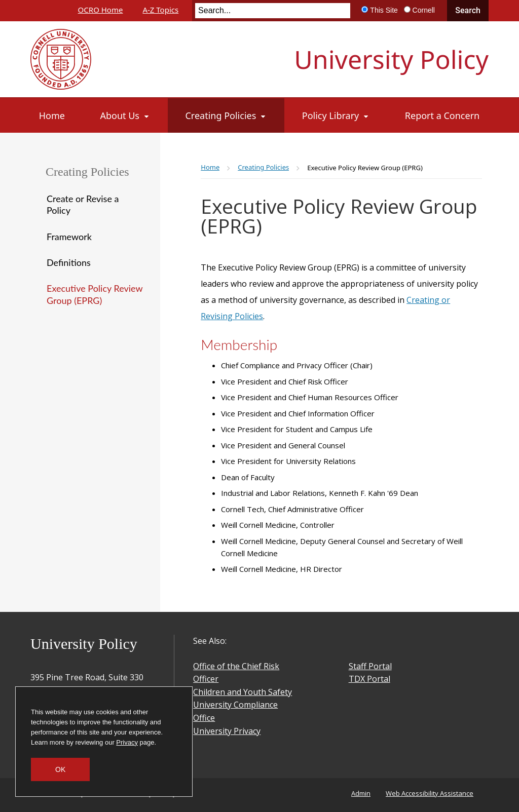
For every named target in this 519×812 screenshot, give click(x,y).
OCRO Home (101, 10)
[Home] (52, 115)
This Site (384, 10)
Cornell (424, 10)
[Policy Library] (336, 115)
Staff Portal (370, 666)
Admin (361, 793)
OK (60, 769)
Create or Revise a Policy (83, 204)
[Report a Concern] (442, 115)
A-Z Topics (160, 10)
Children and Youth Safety (243, 692)
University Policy (391, 59)
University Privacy (227, 731)
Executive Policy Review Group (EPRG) (95, 294)
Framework (69, 237)
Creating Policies (87, 172)
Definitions (69, 262)
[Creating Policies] (226, 115)
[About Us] (125, 115)
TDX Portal (369, 679)
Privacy (127, 742)
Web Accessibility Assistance (430, 793)
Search (468, 10)
